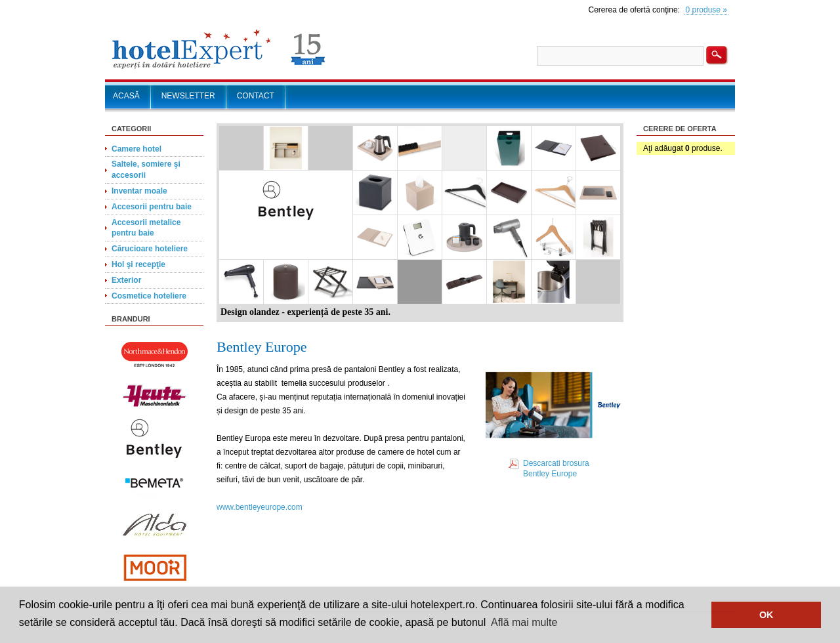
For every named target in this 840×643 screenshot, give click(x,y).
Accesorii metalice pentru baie (146, 228)
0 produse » (706, 10)
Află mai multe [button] (524, 622)
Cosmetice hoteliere (149, 296)
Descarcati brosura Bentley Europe (556, 469)
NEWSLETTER (188, 96)
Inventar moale (139, 191)
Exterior (126, 280)
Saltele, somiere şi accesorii (146, 170)
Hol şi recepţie (138, 264)
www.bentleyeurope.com (260, 507)
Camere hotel (136, 149)
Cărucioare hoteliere (150, 249)
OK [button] (766, 615)
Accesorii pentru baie (152, 207)
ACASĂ (126, 96)
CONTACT (256, 96)
